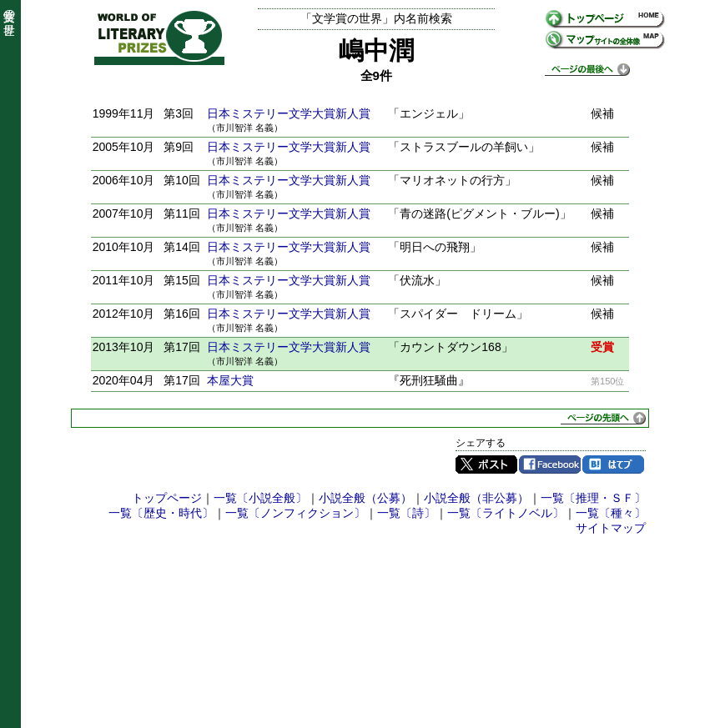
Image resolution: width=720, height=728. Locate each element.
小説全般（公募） (365, 498)
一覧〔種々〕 (611, 513)
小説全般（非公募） (476, 498)
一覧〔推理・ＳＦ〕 (593, 498)
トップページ (167, 498)
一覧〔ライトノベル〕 (506, 513)
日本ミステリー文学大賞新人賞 (289, 113)
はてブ (613, 464)
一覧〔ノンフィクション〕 (295, 513)
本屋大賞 (230, 380)
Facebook (550, 464)
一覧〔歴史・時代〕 (161, 513)
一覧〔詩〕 (406, 513)
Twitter (486, 464)
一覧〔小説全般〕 (260, 498)
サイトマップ (611, 528)
